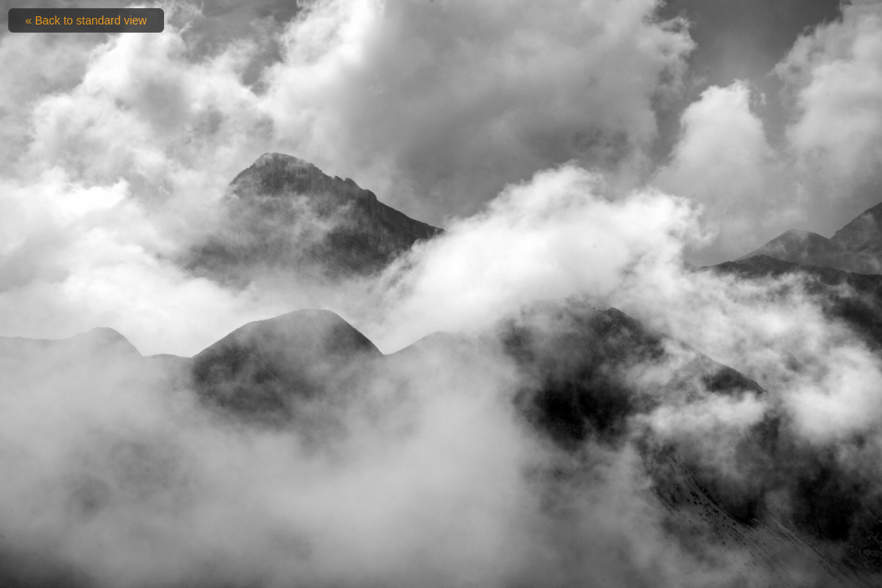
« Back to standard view (86, 20)
